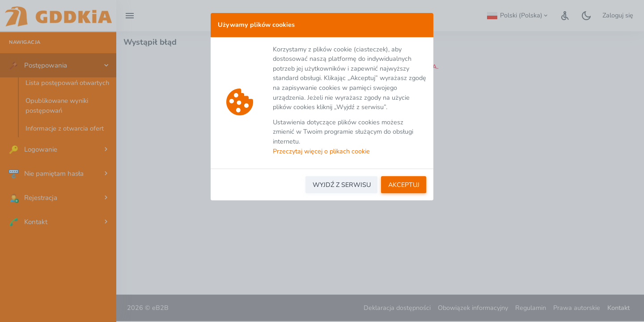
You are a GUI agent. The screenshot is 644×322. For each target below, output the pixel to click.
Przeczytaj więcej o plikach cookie (321, 151)
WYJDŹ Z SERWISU (342, 185)
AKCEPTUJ (404, 185)
